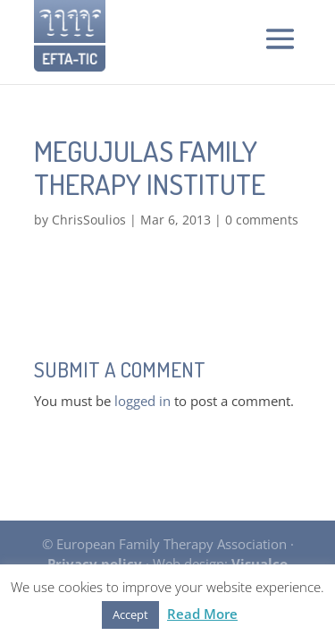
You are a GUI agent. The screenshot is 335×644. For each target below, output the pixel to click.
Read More (202, 614)
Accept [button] (130, 614)
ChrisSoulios (89, 220)
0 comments (262, 220)
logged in (142, 401)
